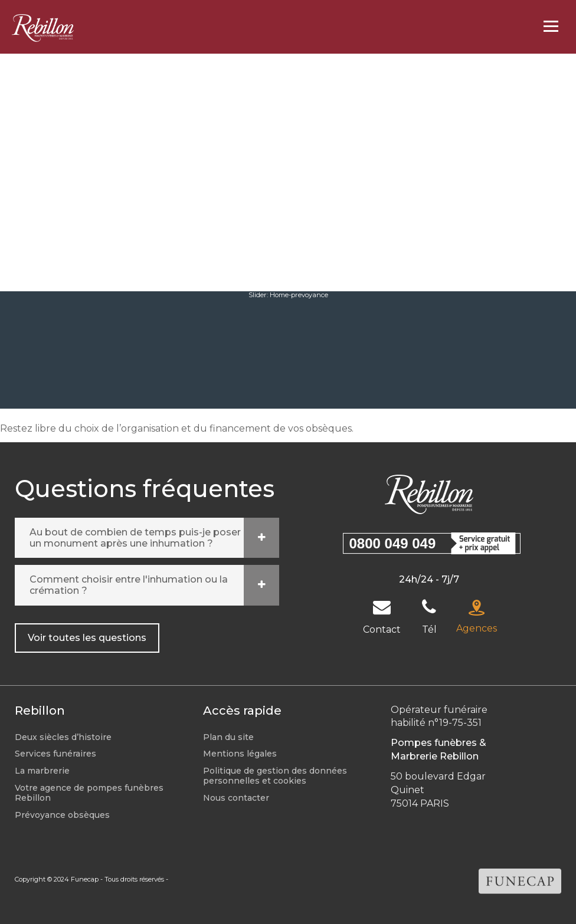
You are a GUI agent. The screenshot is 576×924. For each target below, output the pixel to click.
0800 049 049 (393, 543)
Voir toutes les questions (87, 638)
